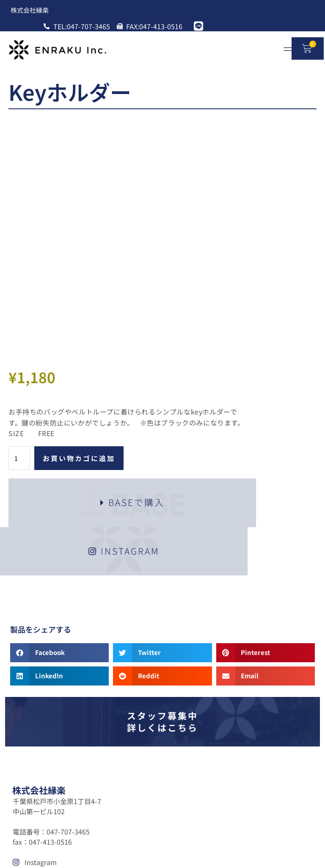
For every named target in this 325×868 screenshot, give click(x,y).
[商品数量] (178, 228)
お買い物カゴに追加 (237, 228)
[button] (61, 433)
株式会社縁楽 (39, 575)
